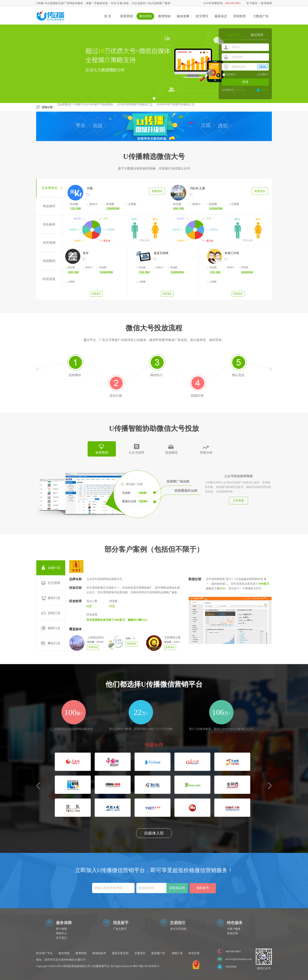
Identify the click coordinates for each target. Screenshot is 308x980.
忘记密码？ (263, 74)
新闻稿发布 (99, 953)
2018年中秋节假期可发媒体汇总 (175, 106)
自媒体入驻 (154, 833)
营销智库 (240, 16)
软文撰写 (202, 16)
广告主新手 (120, 929)
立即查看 (238, 501)
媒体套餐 (183, 16)
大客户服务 (234, 929)
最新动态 (221, 16)
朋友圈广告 (158, 953)
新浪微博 (266, 3)
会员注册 (241, 90)
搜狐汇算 (177, 953)
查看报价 (157, 191)
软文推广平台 (44, 953)
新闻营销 (126, 16)
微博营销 (164, 16)
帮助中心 (61, 933)
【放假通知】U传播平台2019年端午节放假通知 (85, 106)
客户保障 (61, 929)
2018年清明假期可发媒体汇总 (135, 106)
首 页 (108, 16)
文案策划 (140, 953)
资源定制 (232, 933)
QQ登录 (265, 90)
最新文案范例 (120, 953)
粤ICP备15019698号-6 (146, 966)
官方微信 (252, 3)
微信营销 (145, 16)
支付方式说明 (178, 929)
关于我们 (61, 938)
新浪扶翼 (194, 953)
